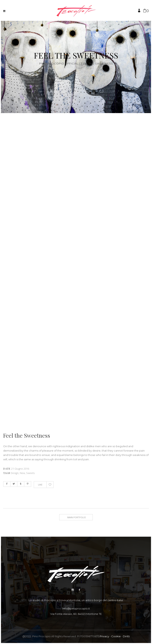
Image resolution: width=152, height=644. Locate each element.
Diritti (126, 636)
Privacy (104, 636)
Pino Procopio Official (59, 64)
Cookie (116, 636)
